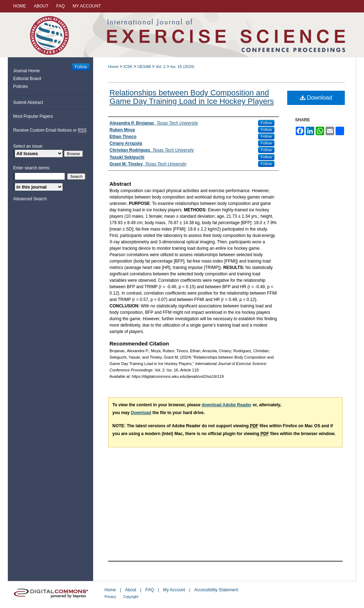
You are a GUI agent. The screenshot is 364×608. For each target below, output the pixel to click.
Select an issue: (28, 146)
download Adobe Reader (226, 405)
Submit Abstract (28, 102)
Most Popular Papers (33, 116)
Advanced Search (30, 199)
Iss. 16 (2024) (182, 67)
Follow (266, 123)
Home (113, 67)
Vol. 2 (161, 67)
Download (316, 98)
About (131, 590)
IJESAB (144, 67)
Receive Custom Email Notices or (50, 130)
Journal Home (26, 71)
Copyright (131, 597)
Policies (20, 86)
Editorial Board (27, 79)
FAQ (150, 590)
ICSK (128, 67)
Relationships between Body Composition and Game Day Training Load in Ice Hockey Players (192, 97)
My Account (174, 590)
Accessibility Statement (216, 590)
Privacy (110, 597)
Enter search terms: (32, 168)
